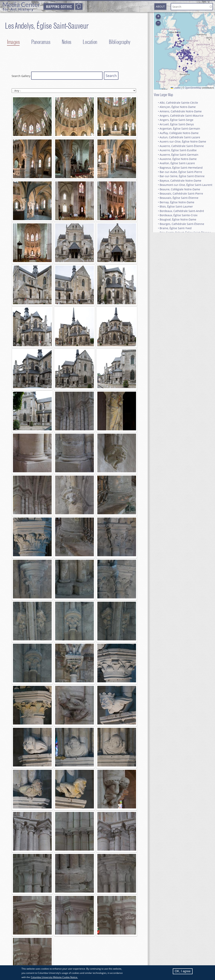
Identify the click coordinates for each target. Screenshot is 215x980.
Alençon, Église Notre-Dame (178, 107)
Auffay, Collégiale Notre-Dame (179, 133)
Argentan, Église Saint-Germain (180, 129)
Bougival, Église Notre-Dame (178, 219)
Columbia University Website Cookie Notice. (54, 977)
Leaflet (176, 88)
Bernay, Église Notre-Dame (177, 202)
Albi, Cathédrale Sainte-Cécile (179, 103)
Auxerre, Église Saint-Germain (179, 155)
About (160, 6)
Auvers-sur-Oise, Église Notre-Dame (183, 141)
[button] (185, 69)
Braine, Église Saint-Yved (176, 228)
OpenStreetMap (193, 88)
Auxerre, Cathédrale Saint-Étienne (182, 146)
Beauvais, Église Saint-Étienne (179, 198)
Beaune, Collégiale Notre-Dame (180, 189)
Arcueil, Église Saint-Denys (177, 124)
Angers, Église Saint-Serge (176, 120)
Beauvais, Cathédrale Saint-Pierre (181, 194)
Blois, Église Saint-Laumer (176, 206)
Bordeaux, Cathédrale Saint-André (182, 211)
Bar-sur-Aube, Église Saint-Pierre (181, 172)
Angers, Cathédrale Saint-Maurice (182, 116)
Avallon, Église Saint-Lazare (177, 163)
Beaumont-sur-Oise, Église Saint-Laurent (186, 185)
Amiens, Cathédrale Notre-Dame (181, 111)
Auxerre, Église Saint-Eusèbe (178, 150)
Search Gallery (21, 76)
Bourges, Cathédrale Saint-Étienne (182, 224)
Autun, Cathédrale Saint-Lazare (180, 137)
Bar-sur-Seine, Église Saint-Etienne (182, 176)
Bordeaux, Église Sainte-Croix (179, 215)
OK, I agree (183, 971)
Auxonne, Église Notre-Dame (178, 159)
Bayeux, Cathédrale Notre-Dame (180, 181)
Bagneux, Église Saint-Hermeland (181, 168)
